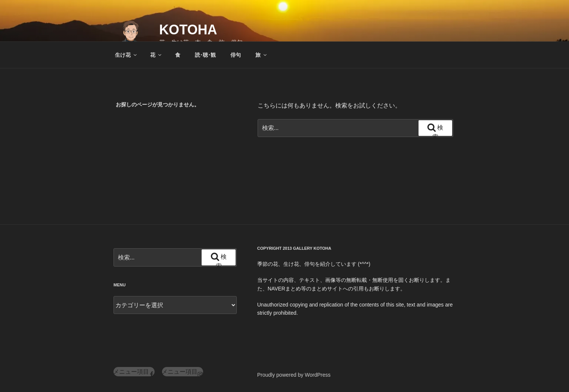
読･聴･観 (205, 55)
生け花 (126, 55)
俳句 (236, 55)
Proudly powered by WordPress (294, 375)
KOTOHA (188, 30)
